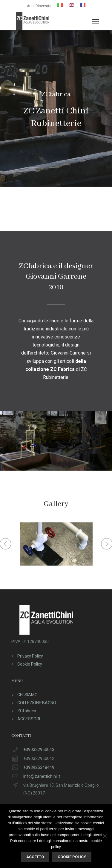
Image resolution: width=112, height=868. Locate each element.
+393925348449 (39, 767)
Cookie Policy (30, 664)
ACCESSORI (29, 719)
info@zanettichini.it (42, 776)
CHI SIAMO (27, 695)
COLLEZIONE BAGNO (37, 703)
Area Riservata (39, 6)
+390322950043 (39, 750)
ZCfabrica (27, 711)
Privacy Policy (30, 656)
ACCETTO (35, 857)
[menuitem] (60, 5)
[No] (105, 836)
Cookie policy (72, 857)
